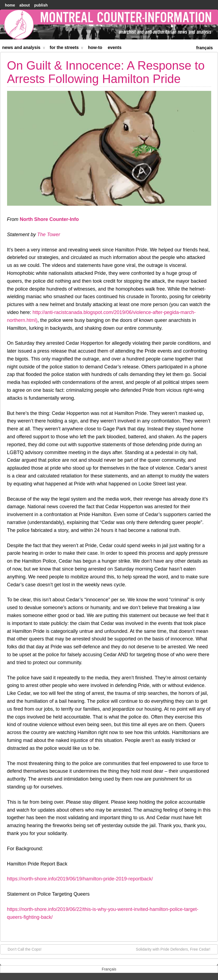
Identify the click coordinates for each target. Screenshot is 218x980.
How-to (95, 47)
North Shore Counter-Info (49, 219)
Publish (41, 5)
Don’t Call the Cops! (22, 949)
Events (115, 47)
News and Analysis (24, 49)
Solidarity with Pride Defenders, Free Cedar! (176, 949)
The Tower (49, 235)
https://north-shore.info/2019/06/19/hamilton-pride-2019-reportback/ (80, 879)
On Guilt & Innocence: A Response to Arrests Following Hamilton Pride (106, 72)
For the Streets (67, 49)
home (10, 5)
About (24, 5)
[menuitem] (205, 47)
